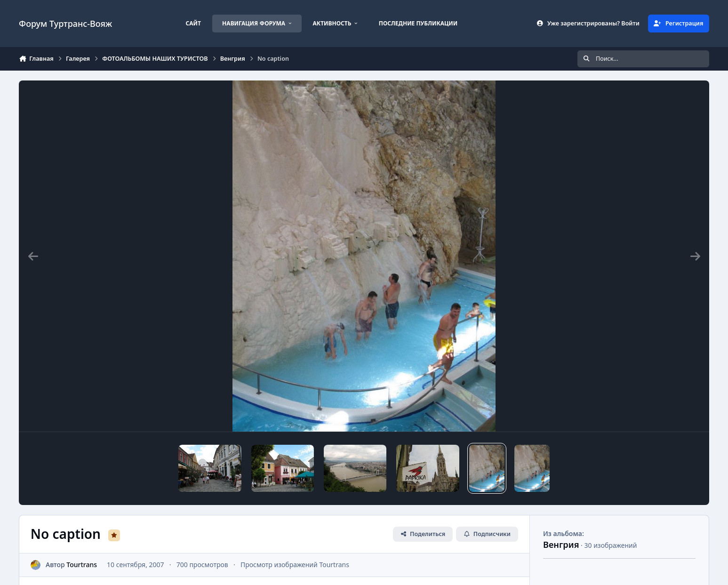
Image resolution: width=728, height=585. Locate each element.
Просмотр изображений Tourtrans (295, 565)
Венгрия (561, 545)
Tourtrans (82, 565)
